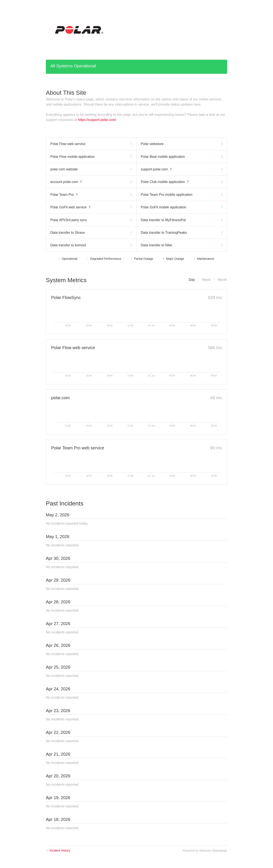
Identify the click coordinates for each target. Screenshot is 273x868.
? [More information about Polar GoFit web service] (89, 207)
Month (222, 280)
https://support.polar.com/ (97, 120)
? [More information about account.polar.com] (81, 182)
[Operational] (131, 144)
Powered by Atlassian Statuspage (205, 851)
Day (192, 280)
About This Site (66, 93)
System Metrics (66, 280)
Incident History (58, 851)
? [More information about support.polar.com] (171, 169)
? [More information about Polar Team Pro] (77, 195)
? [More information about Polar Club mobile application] (188, 182)
